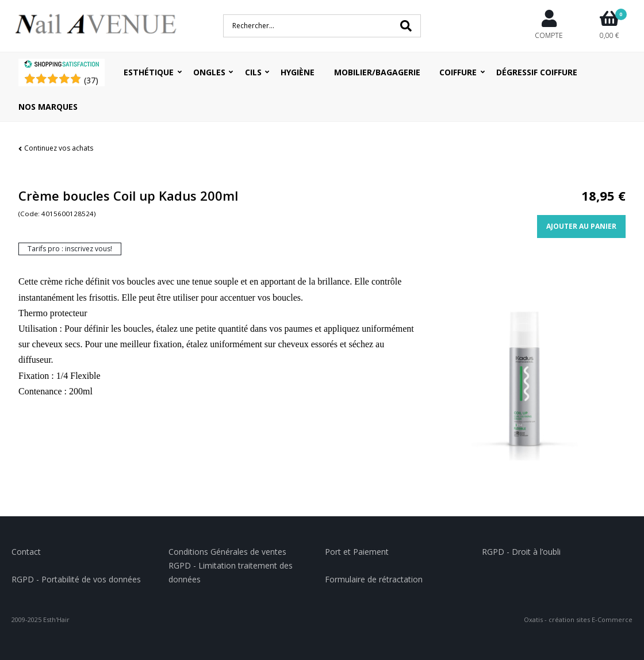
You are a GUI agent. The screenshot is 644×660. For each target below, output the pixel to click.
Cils (253, 72)
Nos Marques (48, 107)
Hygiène (298, 72)
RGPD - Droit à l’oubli (521, 552)
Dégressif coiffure (537, 72)
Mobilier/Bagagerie (377, 72)
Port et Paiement (357, 552)
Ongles (209, 72)
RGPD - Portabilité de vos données (76, 579)
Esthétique (149, 72)
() (91, 80)
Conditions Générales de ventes (227, 552)
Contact (26, 552)
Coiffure (458, 72)
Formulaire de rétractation (374, 579)
